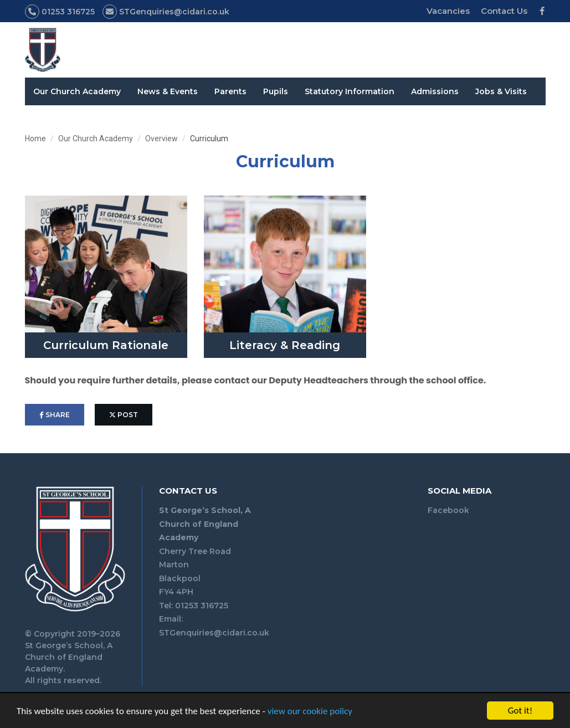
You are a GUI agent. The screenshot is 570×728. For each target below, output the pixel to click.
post (124, 415)
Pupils (276, 91)
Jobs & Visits (501, 91)
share (55, 415)
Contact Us (504, 11)
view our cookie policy (310, 712)
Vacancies (448, 11)
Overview (161, 139)
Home (35, 139)
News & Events (168, 91)
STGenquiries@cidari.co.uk (214, 633)
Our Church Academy (77, 91)
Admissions (435, 91)
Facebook (448, 510)
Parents (230, 91)
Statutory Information (350, 91)
